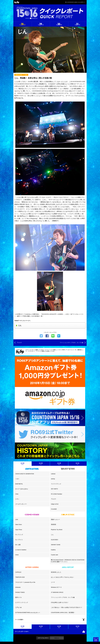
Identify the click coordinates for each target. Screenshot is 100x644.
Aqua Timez (19, 530)
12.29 (41, 464)
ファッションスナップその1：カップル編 (63, 597)
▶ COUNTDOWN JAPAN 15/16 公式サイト (76, 2)
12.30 (59, 464)
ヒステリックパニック (22, 602)
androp (53, 479)
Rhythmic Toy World (57, 530)
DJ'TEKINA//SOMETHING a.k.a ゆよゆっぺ (28, 613)
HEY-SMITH (54, 489)
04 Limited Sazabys (56, 494)
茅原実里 (54, 524)
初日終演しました (56, 572)
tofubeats (18, 587)
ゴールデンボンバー (21, 504)
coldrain (53, 474)
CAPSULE (18, 572)
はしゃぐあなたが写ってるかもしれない (62, 577)
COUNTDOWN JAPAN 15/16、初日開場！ (63, 613)
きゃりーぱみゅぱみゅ (22, 489)
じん (52, 535)
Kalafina (53, 550)
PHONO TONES (20, 592)
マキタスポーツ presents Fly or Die (25, 582)
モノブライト (19, 540)
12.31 (78, 464)
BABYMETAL (19, 484)
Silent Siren (19, 524)
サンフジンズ (19, 535)
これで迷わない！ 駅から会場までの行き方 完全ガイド (67, 607)
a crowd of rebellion (21, 550)
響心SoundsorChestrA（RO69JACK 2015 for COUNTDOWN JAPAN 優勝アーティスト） (68, 561)
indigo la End (55, 504)
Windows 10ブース (56, 587)
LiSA (17, 519)
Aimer (17, 555)
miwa (17, 494)
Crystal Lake (54, 555)
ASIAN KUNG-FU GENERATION (25, 474)
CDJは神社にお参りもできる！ (60, 602)
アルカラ (54, 499)
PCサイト (57, 638)
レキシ (17, 499)
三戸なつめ (19, 607)
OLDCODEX (55, 540)
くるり (17, 479)
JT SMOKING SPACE (57, 592)
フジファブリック (56, 484)
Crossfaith (54, 509)
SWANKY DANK (56, 545)
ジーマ (53, 582)
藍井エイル (19, 597)
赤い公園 (18, 545)
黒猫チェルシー (55, 519)
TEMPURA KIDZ (20, 577)
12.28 (22, 464)
